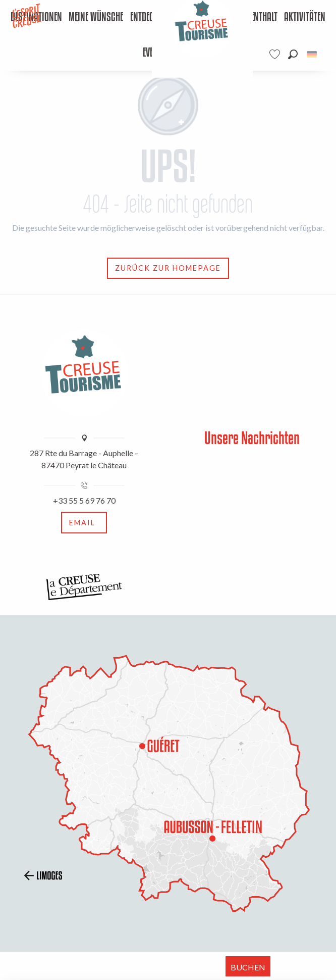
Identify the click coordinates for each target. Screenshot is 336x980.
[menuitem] (96, 18)
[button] (293, 54)
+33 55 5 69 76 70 (84, 500)
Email (82, 523)
